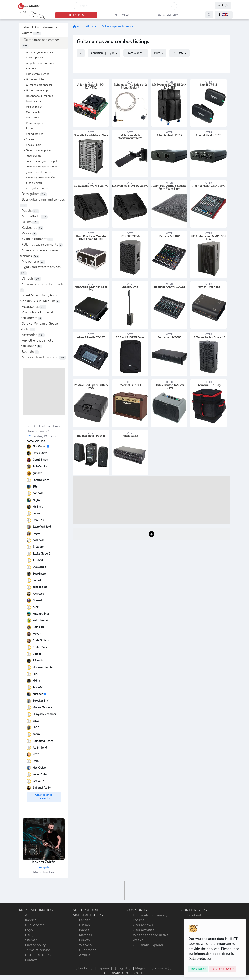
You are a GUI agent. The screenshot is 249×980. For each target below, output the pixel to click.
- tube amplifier (32, 183)
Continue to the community (44, 797)
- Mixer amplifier (33, 112)
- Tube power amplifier (36, 150)
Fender (84, 920)
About (30, 915)
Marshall (86, 935)
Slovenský (162, 968)
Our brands (88, 950)
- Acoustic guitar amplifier (38, 52)
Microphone (33, 261)
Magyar (141, 968)
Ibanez (84, 930)
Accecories (33, 335)
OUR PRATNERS (38, 955)
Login (223, 6)
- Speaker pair (31, 145)
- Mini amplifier (32, 107)
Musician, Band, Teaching (44, 357)
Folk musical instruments (42, 245)
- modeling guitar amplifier (39, 178)
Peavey (85, 940)
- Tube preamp (32, 156)
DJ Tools (31, 278)
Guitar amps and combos (117, 26)
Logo (29, 930)
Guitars (31, 33)
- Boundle (29, 69)
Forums (139, 920)
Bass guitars (34, 194)
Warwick (86, 945)
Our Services (35, 925)
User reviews (143, 925)
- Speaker (29, 139)
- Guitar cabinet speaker (37, 85)
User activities (144, 930)
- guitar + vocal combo (36, 172)
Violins (29, 233)
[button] (224, 15)
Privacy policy (35, 945)
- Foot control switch (35, 74)
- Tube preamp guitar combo (40, 167)
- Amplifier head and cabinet (40, 63)
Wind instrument (37, 239)
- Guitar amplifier (33, 79)
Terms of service (38, 950)
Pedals (30, 211)
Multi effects (35, 216)
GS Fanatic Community (150, 915)
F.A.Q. (29, 935)
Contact (31, 960)
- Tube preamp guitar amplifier (41, 161)
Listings (89, 26)
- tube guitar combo (35, 188)
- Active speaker (32, 58)
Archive (85, 955)
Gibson (84, 925)
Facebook (194, 915)
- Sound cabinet (32, 134)
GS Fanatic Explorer (148, 945)
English (123, 968)
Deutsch (84, 968)
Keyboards (33, 228)
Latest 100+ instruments (39, 27)
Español (104, 968)
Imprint (30, 920)
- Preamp (28, 128)
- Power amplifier (33, 123)
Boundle (30, 352)
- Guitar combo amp (35, 90)
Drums (30, 222)
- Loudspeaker (31, 101)
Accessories (34, 307)
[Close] (198, 969)
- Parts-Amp (30, 118)
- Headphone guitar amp (37, 96)
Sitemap (31, 940)
